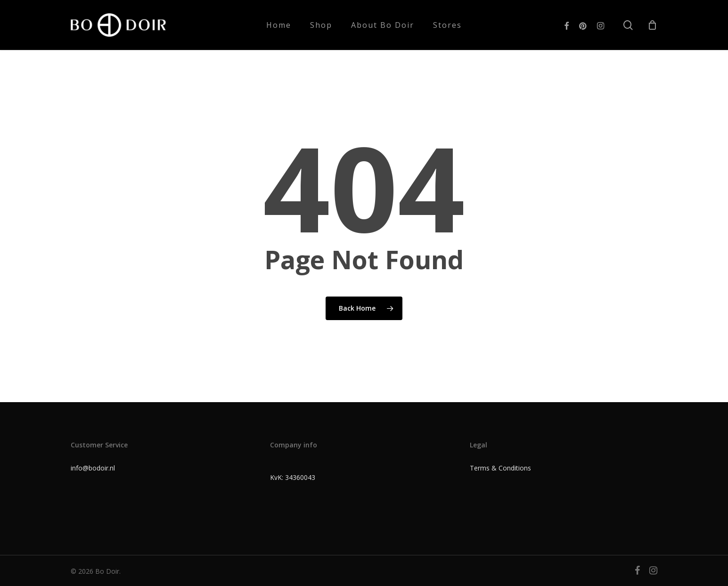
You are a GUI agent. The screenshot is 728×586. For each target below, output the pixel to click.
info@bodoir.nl (93, 468)
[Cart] (652, 25)
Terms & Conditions (500, 468)
